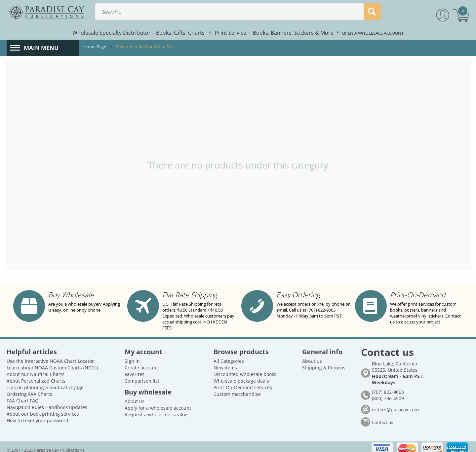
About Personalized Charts (36, 375)
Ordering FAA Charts (29, 388)
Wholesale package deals (241, 375)
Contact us (382, 416)
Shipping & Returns (324, 362)
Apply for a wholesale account (158, 402)
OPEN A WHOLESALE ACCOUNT (373, 33)
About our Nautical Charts (36, 368)
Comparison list (142, 375)
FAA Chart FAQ (23, 395)
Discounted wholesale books (245, 368)
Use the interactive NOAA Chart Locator (50, 355)
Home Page (95, 47)
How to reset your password (38, 414)
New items (225, 362)
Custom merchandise (237, 388)
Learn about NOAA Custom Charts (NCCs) (52, 362)
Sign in (132, 355)
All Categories (229, 355)
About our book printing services (43, 408)
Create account (141, 362)
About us (135, 395)
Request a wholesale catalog (156, 409)
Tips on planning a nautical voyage (45, 381)
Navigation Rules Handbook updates (47, 401)
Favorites (135, 368)
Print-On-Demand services (243, 381)
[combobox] (238, 12)
